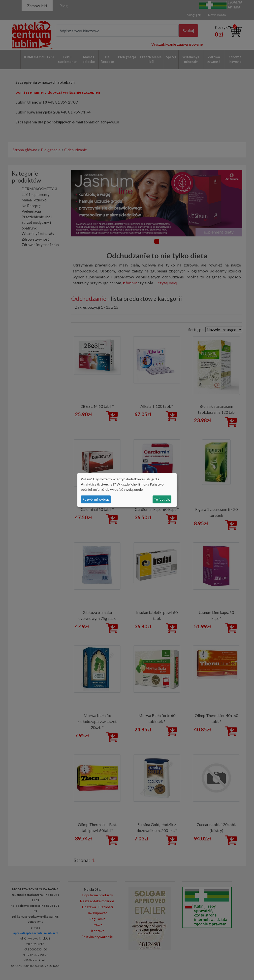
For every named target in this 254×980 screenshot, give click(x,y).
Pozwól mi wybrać (96, 499)
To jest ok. (162, 499)
